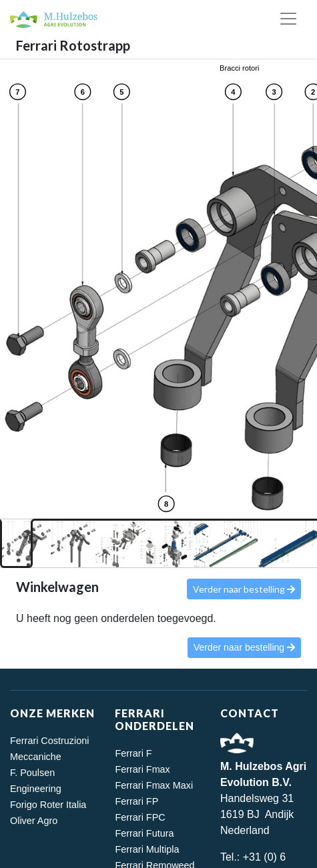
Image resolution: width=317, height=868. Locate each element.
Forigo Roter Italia (48, 805)
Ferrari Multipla (147, 849)
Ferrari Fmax (142, 769)
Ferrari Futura (144, 833)
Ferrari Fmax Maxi (154, 785)
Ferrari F (133, 753)
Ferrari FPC (140, 817)
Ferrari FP (136, 801)
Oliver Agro (34, 821)
